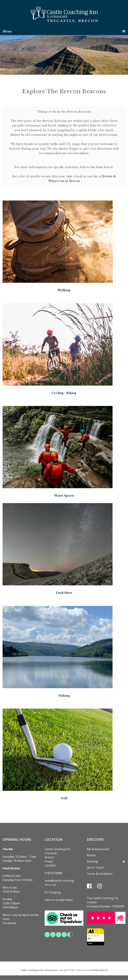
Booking (92, 861)
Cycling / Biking (64, 393)
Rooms (91, 855)
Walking (64, 290)
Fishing (64, 695)
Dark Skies (64, 593)
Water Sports (64, 495)
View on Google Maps (59, 899)
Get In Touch (95, 867)
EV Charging (53, 892)
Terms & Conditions (100, 873)
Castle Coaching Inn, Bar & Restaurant (39, 970)
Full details (9, 923)
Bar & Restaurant (98, 849)
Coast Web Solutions (98, 970)
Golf (64, 798)
